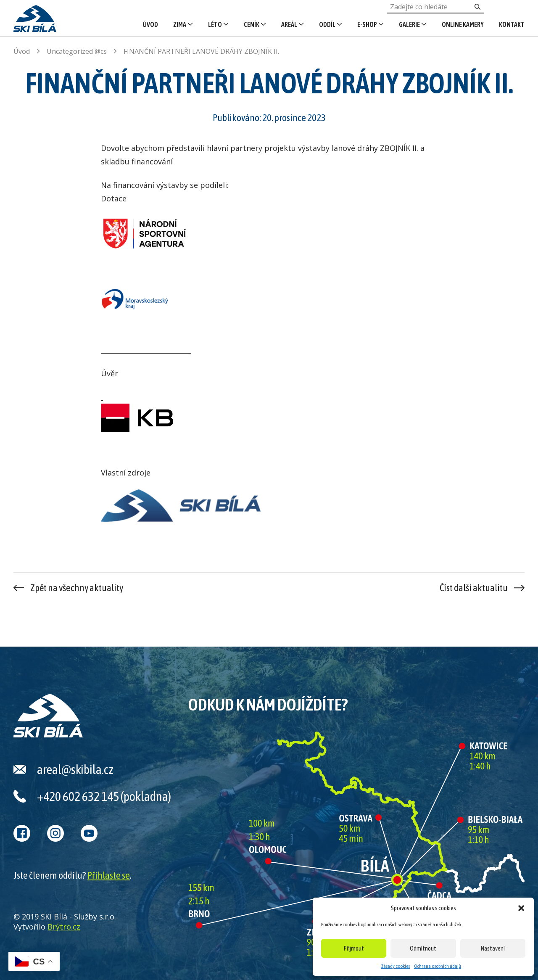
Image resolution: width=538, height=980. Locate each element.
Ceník (252, 24)
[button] (521, 908)
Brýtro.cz (64, 927)
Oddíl (327, 24)
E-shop (367, 24)
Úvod (150, 24)
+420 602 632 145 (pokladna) (104, 796)
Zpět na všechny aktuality (77, 588)
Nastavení (493, 948)
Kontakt (512, 24)
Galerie (409, 24)
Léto (215, 24)
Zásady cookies (396, 966)
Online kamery (463, 24)
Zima (180, 24)
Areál (289, 24)
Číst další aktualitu (474, 588)
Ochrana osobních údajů (438, 966)
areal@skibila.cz (75, 769)
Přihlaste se (109, 875)
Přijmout (354, 948)
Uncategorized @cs (77, 51)
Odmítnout (423, 948)
